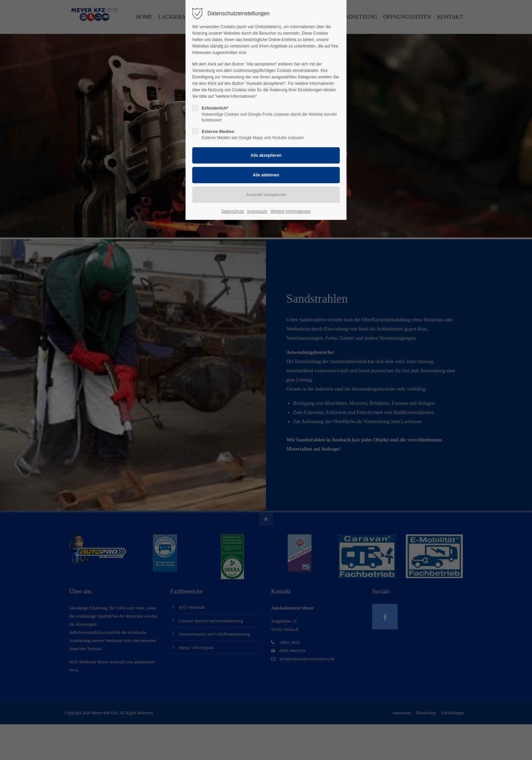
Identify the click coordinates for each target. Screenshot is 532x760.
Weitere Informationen (291, 211)
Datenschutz (233, 211)
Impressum (257, 211)
